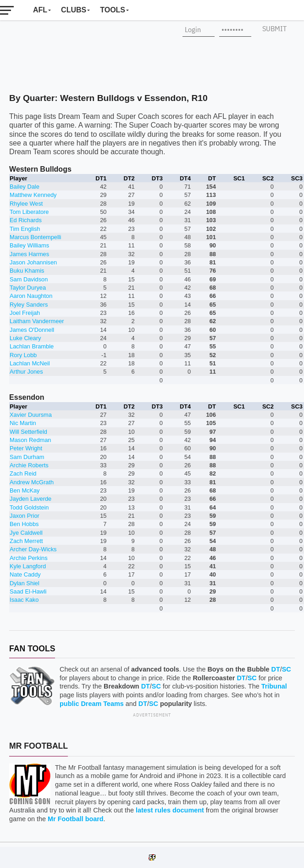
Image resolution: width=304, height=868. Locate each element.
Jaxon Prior (25, 516)
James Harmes (29, 254)
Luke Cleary (25, 338)
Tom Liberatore (29, 212)
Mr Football (39, 746)
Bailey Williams (29, 245)
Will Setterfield (28, 432)
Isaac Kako (24, 600)
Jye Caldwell (26, 533)
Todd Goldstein (29, 507)
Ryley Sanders (29, 305)
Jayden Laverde (30, 499)
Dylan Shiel (25, 583)
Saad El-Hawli (28, 591)
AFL (40, 10)
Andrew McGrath (32, 482)
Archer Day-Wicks (33, 549)
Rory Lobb (23, 355)
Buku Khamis (27, 271)
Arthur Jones (26, 372)
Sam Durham (27, 457)
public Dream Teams (92, 704)
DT (276, 669)
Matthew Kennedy (33, 195)
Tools (113, 10)
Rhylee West (26, 204)
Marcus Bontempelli (35, 237)
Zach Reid (23, 473)
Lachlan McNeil (30, 363)
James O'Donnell (32, 330)
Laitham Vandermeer (37, 321)
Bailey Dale (25, 187)
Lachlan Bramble (32, 346)
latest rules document (170, 810)
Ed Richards (26, 220)
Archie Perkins (29, 558)
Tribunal (274, 686)
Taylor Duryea (28, 288)
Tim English (25, 229)
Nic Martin (23, 423)
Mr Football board (76, 819)
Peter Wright (26, 448)
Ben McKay (25, 490)
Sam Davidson (29, 279)
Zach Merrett (26, 541)
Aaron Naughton (31, 296)
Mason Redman (30, 440)
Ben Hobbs (24, 524)
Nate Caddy (25, 574)
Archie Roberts (29, 465)
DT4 (185, 178)
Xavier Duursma (31, 415)
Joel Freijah (25, 313)
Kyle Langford (28, 566)
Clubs (74, 10)
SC (287, 669)
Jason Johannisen (33, 262)
